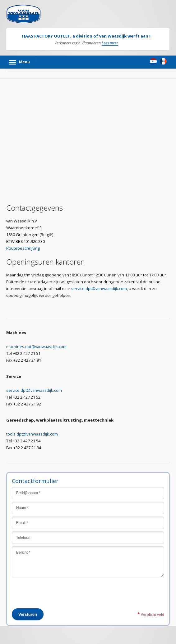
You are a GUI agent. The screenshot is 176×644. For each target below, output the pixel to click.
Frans (163, 61)
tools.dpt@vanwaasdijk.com (32, 434)
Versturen (28, 614)
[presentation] (59, 596)
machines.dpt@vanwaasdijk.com (36, 347)
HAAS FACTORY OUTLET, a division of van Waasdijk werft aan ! (86, 36)
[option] (88, 39)
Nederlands (153, 61)
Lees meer (110, 43)
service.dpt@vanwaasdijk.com (99, 288)
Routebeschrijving (23, 248)
